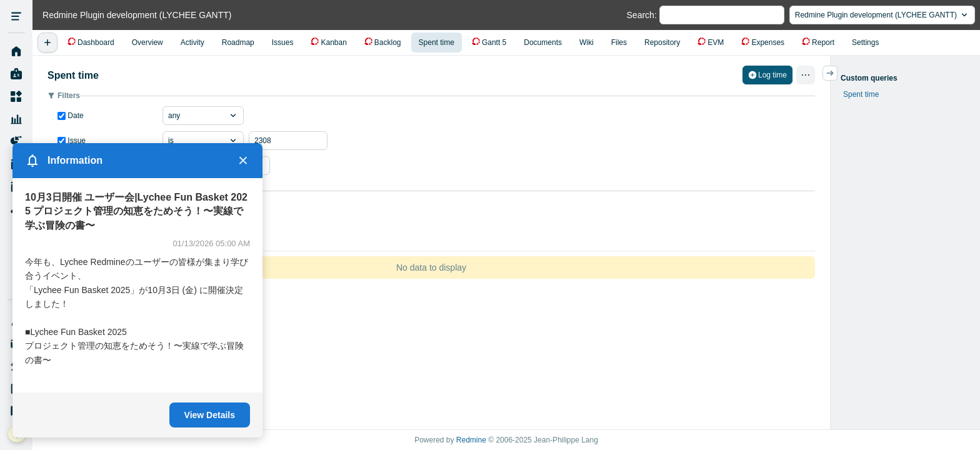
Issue (76, 141)
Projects (16, 97)
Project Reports (16, 142)
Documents (543, 42)
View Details (210, 415)
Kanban (333, 42)
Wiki (587, 42)
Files (619, 42)
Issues (283, 42)
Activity (192, 42)
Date (75, 116)
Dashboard (96, 42)
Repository (662, 42)
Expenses (768, 42)
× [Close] (243, 161)
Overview (147, 42)
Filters (69, 96)
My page (16, 74)
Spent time (437, 42)
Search (641, 15)
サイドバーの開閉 (837, 73)
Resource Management (16, 119)
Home (16, 52)
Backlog (388, 42)
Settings (865, 42)
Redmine (471, 440)
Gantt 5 (494, 42)
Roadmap (238, 42)
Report (823, 42)
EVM (716, 42)
